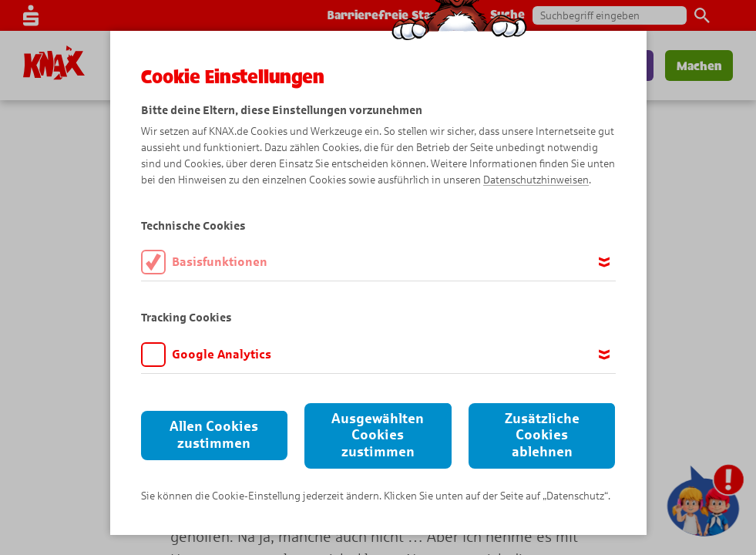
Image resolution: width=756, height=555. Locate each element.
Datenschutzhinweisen (536, 180)
